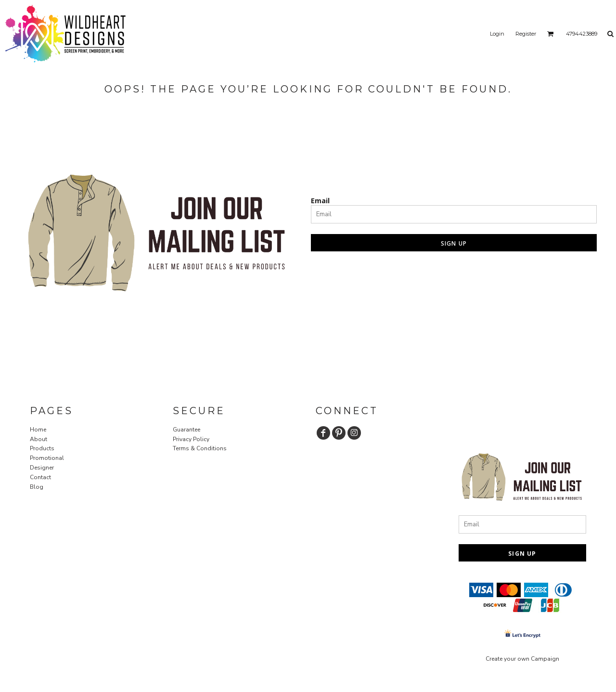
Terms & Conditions (200, 448)
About (38, 439)
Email (320, 201)
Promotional (47, 458)
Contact (40, 477)
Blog (37, 487)
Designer (42, 468)
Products (42, 448)
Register (526, 34)
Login (497, 34)
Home (38, 430)
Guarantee (186, 430)
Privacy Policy (191, 439)
